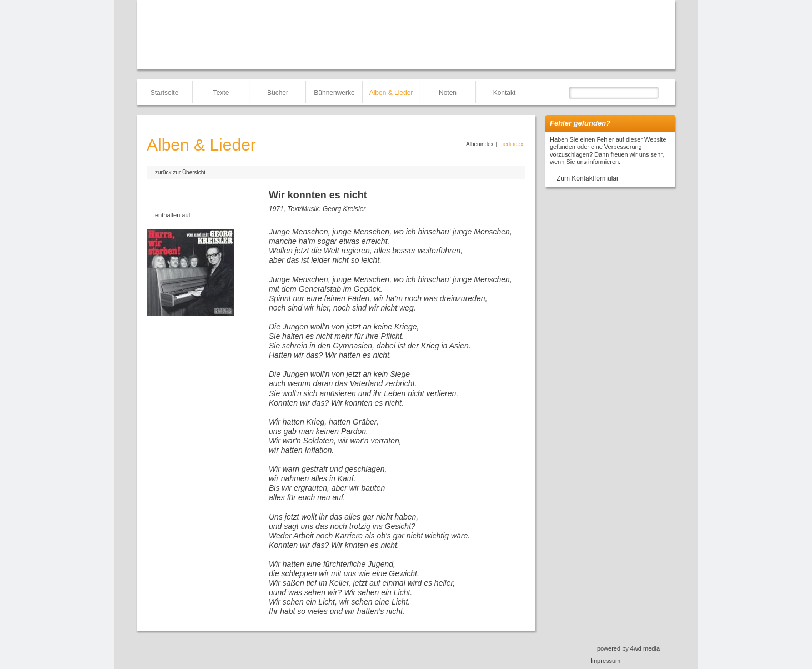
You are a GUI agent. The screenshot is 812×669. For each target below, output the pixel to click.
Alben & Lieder (391, 93)
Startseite (165, 93)
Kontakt (505, 93)
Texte (221, 93)
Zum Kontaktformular (588, 178)
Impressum (605, 661)
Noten (448, 93)
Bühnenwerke (334, 93)
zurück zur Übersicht (180, 173)
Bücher (278, 93)
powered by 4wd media (628, 648)
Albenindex (480, 144)
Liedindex (511, 144)
